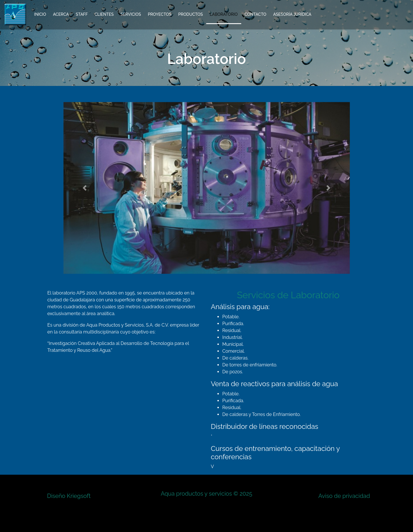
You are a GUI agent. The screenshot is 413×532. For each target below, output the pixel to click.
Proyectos (159, 14)
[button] (85, 188)
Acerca (61, 14)
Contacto (256, 14)
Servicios (131, 14)
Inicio (40, 14)
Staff (82, 14)
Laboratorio (224, 14)
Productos (190, 14)
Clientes (104, 14)
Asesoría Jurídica (292, 14)
